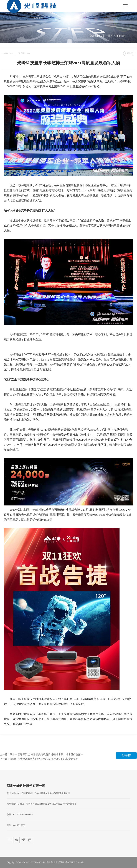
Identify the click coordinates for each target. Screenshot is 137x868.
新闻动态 (120, 36)
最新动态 (129, 53)
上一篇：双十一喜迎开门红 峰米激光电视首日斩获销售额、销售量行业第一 (42, 755)
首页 (110, 36)
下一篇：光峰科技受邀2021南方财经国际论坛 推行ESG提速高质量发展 (39, 759)
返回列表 (126, 755)
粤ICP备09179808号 (75, 862)
